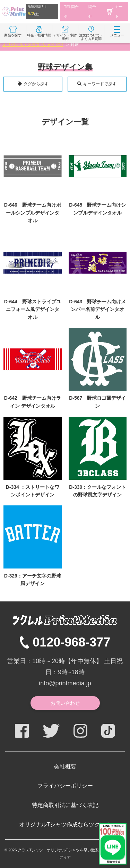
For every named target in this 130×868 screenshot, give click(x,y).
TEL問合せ (71, 11)
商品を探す (13, 32)
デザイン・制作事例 (65, 33)
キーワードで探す (100, 84)
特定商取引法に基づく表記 (65, 805)
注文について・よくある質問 (91, 33)
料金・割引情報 (39, 32)
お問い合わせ (65, 703)
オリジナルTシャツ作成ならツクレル (65, 824)
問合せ (92, 11)
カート (115, 11)
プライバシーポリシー (65, 786)
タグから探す (36, 84)
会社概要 (65, 767)
